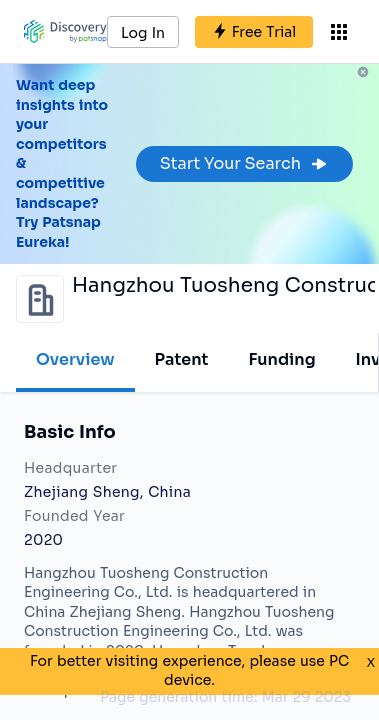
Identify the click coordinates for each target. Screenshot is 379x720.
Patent (182, 359)
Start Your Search (244, 163)
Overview (75, 359)
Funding (281, 359)
